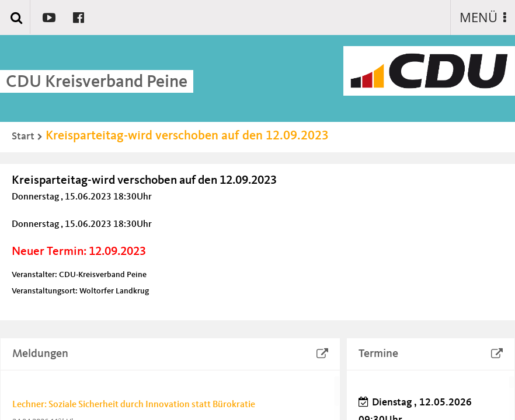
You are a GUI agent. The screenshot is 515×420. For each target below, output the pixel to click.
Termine (378, 354)
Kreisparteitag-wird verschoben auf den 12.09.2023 (187, 136)
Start (23, 136)
